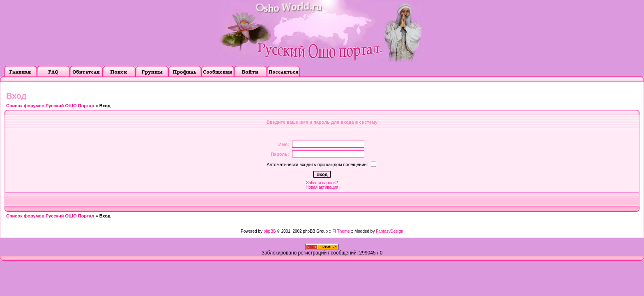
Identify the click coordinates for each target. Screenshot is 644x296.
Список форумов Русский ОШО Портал (50, 106)
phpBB (270, 231)
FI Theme (341, 231)
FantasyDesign (390, 231)
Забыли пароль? (322, 183)
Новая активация (322, 187)
